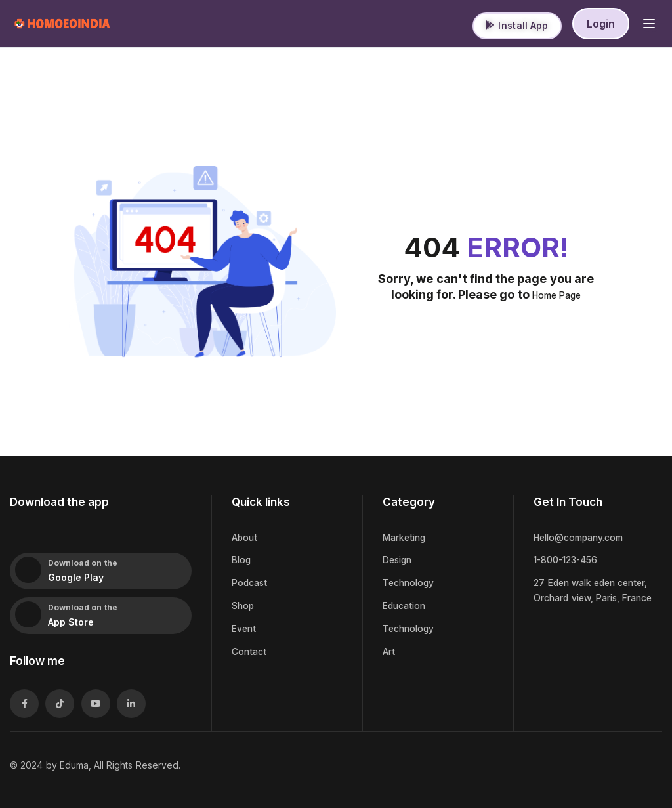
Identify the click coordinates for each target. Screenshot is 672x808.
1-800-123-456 (568, 560)
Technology (410, 582)
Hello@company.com (581, 537)
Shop (243, 605)
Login (601, 24)
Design (399, 560)
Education (406, 605)
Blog (242, 560)
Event (244, 627)
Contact (250, 649)
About (245, 537)
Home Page (556, 295)
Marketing (406, 537)
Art (389, 649)
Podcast (250, 582)
